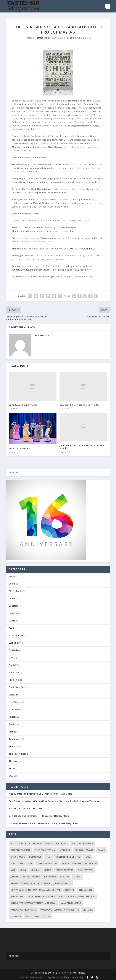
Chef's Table (15, 591)
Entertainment (17, 635)
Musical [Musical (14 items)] (35, 870)
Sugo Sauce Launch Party (23, 404)
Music (12, 716)
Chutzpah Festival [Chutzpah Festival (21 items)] (45, 850)
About (39, 977)
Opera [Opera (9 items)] (48, 870)
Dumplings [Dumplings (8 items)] (35, 856)
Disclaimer (65, 977)
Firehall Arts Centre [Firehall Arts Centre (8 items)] (68, 856)
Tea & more (15, 739)
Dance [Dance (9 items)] (101, 850)
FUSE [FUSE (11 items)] (30, 863)
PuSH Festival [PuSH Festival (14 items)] (85, 870)
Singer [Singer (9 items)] (77, 876)
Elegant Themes (52, 972)
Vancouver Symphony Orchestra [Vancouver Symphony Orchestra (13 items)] (59, 909)
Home (21, 977)
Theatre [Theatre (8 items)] (69, 889)
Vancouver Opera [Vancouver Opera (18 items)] (71, 903)
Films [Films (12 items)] (49, 856)
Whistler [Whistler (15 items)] (16, 916)
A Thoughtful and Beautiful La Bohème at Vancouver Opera (41, 793)
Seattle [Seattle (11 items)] (65, 876)
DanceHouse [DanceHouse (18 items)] (18, 856)
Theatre (13, 761)
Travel (12, 768)
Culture (13, 613)
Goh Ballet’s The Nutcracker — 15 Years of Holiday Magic (39, 816)
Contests (14, 605)
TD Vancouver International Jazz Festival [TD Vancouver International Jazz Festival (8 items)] (35, 889)
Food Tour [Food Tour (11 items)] (17, 863)
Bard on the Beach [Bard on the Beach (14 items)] (82, 843)
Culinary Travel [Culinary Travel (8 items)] (84, 850)
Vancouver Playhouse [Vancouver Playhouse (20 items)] (23, 909)
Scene (12, 731)
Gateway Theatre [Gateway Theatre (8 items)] (47, 863)
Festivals (13, 650)
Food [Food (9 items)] (88, 856)
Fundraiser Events (18, 687)
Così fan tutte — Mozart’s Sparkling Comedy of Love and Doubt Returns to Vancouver (55, 801)
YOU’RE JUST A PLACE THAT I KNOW (27, 808)
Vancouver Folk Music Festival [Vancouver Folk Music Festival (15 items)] (77, 896)
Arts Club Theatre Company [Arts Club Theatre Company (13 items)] (35, 843)
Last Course (15, 702)
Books (12, 583)
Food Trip (14, 679)
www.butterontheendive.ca (82, 248)
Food (70, 38)
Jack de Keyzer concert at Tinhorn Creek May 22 (82, 446)
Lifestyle (13, 709)
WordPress (80, 972)
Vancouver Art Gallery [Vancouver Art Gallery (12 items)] (41, 896)
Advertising (78, 977)
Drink (12, 628)
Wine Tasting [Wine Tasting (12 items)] (43, 916)
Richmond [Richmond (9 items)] (50, 876)
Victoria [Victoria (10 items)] (88, 909)
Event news (15, 642)
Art (10, 576)
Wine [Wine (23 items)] (28, 916)
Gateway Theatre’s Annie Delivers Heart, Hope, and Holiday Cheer (43, 823)
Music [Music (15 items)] (23, 870)
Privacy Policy (51, 977)
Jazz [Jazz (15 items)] (13, 870)
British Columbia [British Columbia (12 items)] (20, 850)
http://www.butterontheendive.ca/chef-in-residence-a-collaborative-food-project (53, 269)
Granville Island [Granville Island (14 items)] (71, 863)
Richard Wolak (43, 38)
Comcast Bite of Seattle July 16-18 (79, 404)
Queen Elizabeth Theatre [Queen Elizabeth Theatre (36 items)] (25, 876)
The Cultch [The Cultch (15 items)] (85, 889)
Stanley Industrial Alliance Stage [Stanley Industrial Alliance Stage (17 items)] (31, 883)
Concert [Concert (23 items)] (65, 850)
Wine (11, 776)
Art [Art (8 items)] (13, 843)
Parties (12, 724)
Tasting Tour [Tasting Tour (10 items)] (63, 883)
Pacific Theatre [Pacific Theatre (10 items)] (64, 870)
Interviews (14, 694)
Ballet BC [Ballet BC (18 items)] (62, 843)
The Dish (13, 746)
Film (11, 657)
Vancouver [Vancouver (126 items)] (17, 896)
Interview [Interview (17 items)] (91, 863)
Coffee (12, 598)
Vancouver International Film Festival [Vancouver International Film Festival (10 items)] (34, 903)
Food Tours (15, 672)
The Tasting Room (19, 753)
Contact (30, 977)
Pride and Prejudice (20, 448)
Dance (12, 620)
